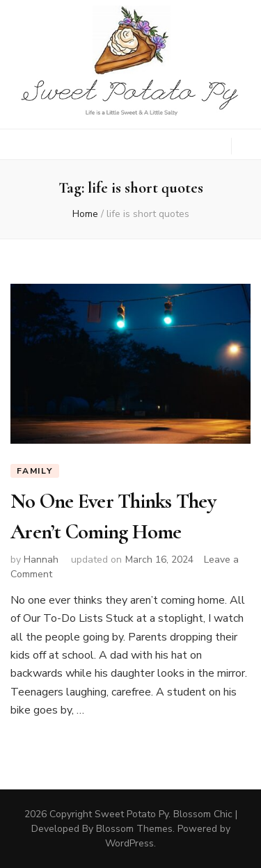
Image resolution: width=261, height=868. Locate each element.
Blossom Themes (134, 829)
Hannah (41, 560)
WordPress (129, 843)
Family (35, 471)
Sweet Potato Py (132, 814)
